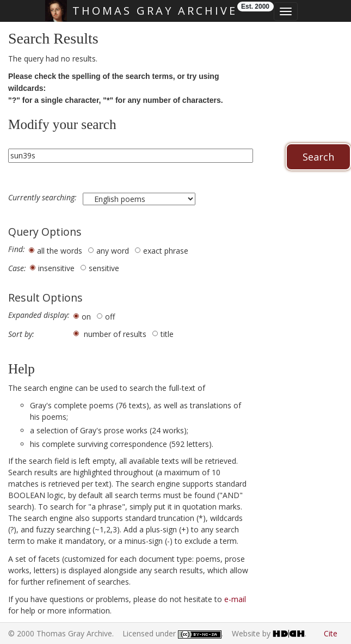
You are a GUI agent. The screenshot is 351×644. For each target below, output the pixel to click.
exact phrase (166, 251)
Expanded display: (39, 315)
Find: (17, 249)
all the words (60, 251)
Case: (17, 268)
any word (113, 251)
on (86, 317)
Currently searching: (44, 198)
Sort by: (21, 334)
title (167, 334)
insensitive (56, 268)
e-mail (235, 599)
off (110, 317)
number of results (115, 334)
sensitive (104, 268)
